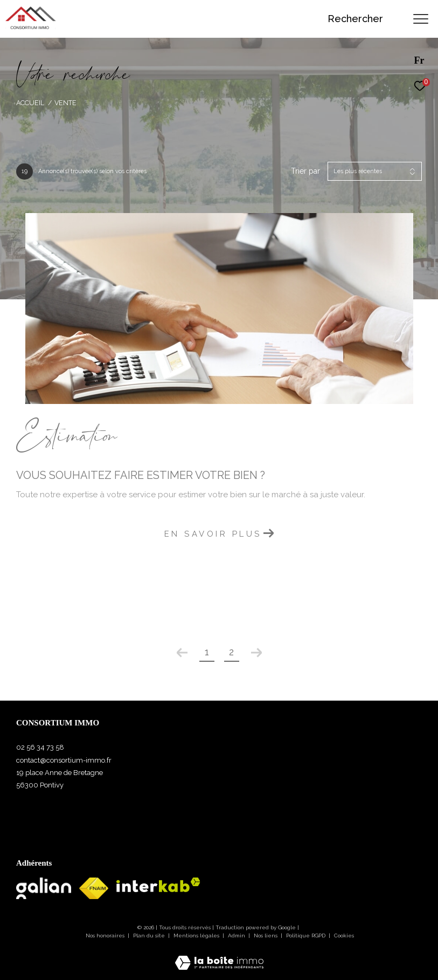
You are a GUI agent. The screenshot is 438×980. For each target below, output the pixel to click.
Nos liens (266, 936)
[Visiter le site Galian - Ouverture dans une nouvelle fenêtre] (44, 888)
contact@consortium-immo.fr (64, 760)
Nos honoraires (105, 936)
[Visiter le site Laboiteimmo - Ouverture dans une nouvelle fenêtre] (219, 956)
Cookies (344, 936)
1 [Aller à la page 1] (207, 652)
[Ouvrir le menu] (421, 19)
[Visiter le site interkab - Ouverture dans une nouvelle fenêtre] (158, 885)
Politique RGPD (306, 936)
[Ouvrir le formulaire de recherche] (364, 19)
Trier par (305, 171)
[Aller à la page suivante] (256, 653)
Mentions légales (197, 936)
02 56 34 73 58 (40, 747)
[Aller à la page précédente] (182, 653)
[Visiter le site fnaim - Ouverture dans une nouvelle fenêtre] (94, 888)
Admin (237, 936)
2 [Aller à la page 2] (231, 652)
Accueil (30, 103)
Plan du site (150, 936)
